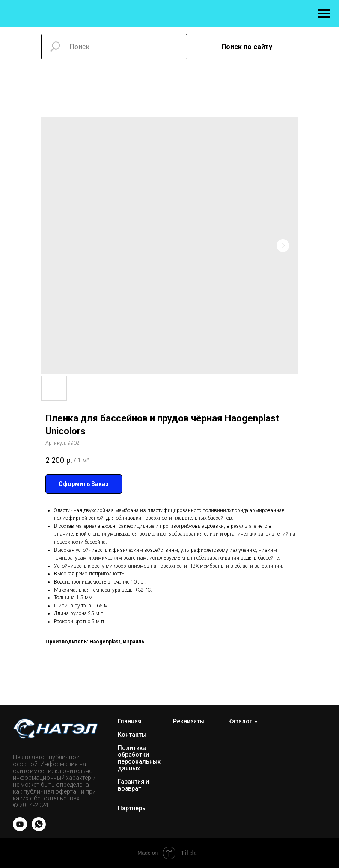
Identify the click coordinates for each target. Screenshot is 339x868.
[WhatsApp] (39, 829)
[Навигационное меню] (324, 14)
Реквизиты (189, 721)
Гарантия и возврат (133, 785)
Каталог (240, 721)
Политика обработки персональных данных (139, 758)
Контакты (132, 735)
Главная (129, 721)
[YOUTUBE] (20, 829)
